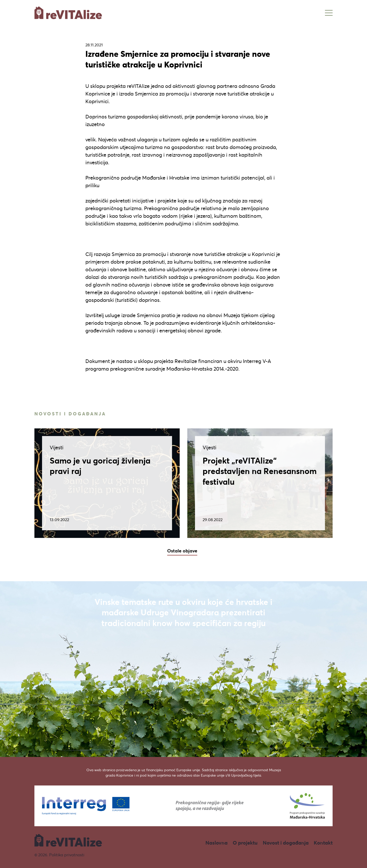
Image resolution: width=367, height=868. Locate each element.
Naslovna (217, 843)
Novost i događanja (286, 843)
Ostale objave (182, 551)
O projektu (245, 843)
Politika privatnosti (67, 855)
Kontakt (323, 843)
